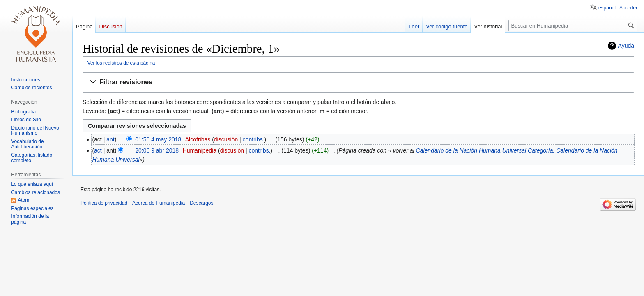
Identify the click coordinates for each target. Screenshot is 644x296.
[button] (358, 82)
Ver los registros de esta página (121, 63)
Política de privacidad (104, 203)
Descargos (201, 203)
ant (110, 139)
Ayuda (626, 46)
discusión (226, 139)
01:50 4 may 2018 (158, 139)
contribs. (254, 139)
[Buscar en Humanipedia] (573, 25)
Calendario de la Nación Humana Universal (471, 150)
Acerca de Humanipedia (159, 203)
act (98, 150)
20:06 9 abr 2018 (157, 150)
